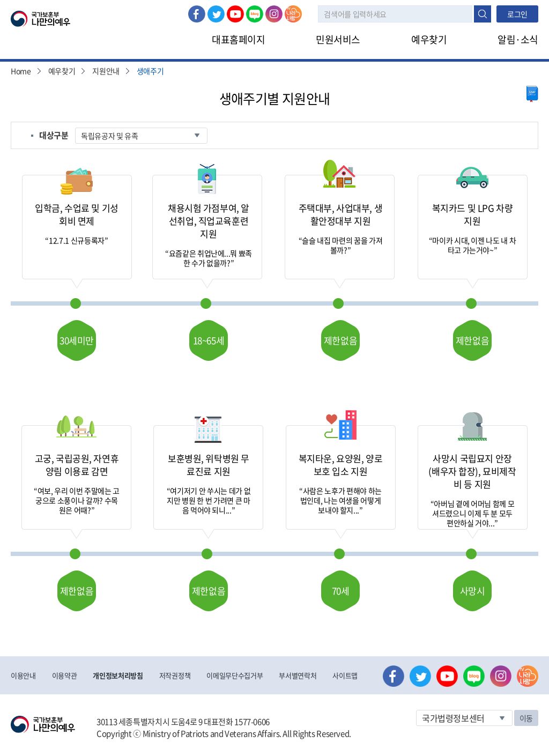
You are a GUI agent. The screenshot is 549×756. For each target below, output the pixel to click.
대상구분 (54, 135)
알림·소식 (518, 39)
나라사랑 (293, 14)
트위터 (216, 14)
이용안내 (23, 675)
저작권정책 (175, 675)
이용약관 (65, 675)
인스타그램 (274, 14)
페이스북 (197, 14)
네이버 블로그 (255, 14)
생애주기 (150, 71)
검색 (483, 14)
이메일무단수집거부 (235, 675)
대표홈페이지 (238, 39)
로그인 (517, 14)
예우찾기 (429, 39)
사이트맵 (345, 675)
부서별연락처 (298, 675)
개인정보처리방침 (118, 675)
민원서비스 (338, 39)
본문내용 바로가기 (0, 0)
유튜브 (235, 14)
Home (21, 71)
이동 (526, 718)
